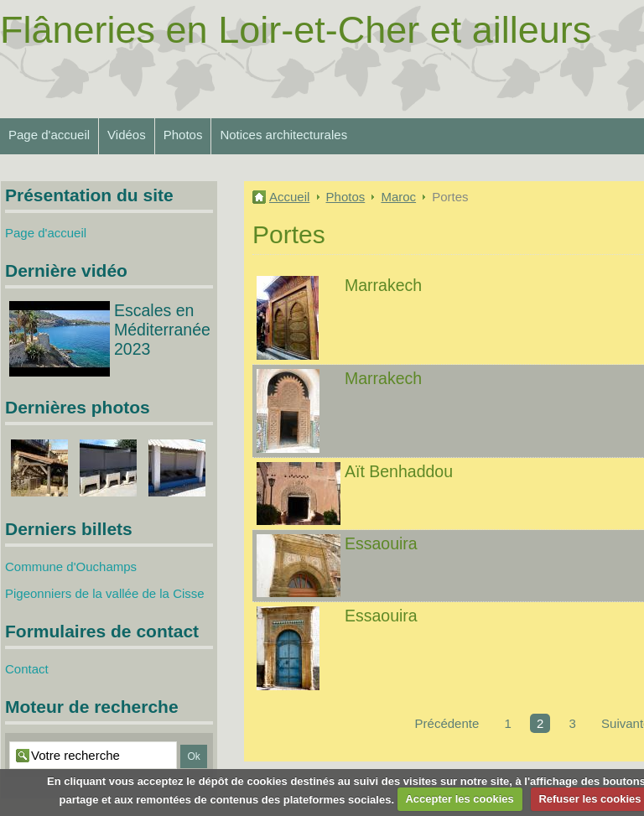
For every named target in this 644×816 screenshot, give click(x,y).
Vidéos (127, 135)
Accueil (289, 197)
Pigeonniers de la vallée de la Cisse (105, 593)
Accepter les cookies (459, 799)
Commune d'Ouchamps (71, 567)
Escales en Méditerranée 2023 (162, 330)
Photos (183, 135)
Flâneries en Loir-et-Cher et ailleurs (296, 30)
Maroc (398, 197)
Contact (27, 669)
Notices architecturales (283, 135)
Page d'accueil (49, 135)
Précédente (447, 723)
